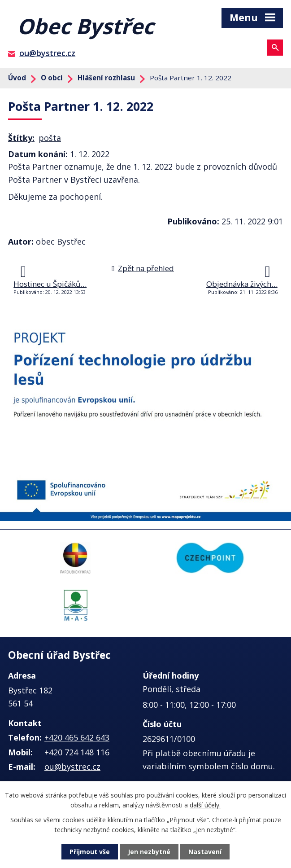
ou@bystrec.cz (47, 53)
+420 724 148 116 (77, 752)
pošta (50, 138)
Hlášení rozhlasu (106, 78)
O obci (52, 78)
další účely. (205, 805)
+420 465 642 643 (77, 737)
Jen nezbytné (149, 852)
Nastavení (205, 852)
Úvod (17, 78)
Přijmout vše (90, 852)
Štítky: (21, 138)
